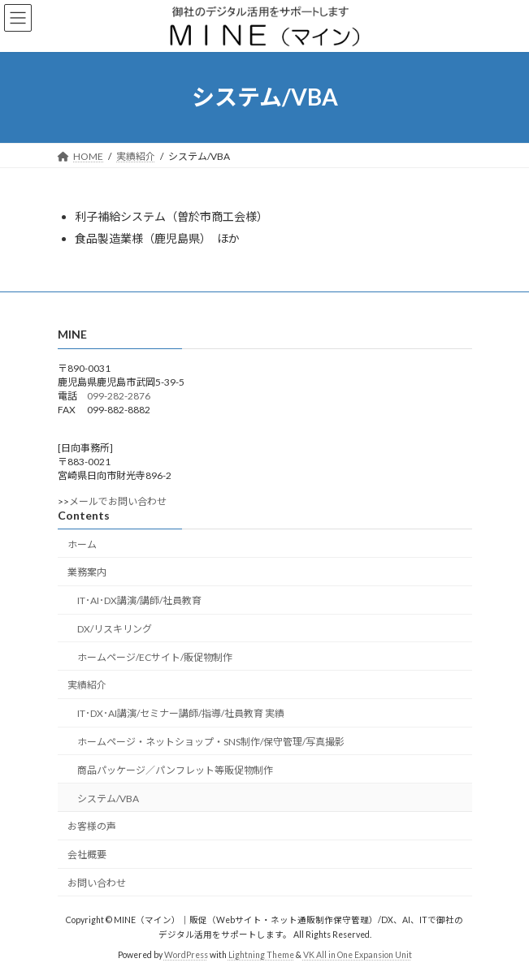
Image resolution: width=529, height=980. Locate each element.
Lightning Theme (261, 955)
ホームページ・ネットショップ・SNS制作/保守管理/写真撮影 (211, 742)
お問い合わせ (97, 883)
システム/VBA (108, 799)
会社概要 (87, 855)
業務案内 (87, 572)
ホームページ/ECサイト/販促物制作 (155, 657)
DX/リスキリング (115, 629)
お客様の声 (92, 826)
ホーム (82, 544)
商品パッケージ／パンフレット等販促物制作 (175, 770)
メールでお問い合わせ (118, 501)
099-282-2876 (119, 396)
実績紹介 (87, 685)
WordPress (186, 955)
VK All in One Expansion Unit (358, 955)
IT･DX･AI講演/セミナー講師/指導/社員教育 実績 (181, 713)
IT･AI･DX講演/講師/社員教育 (139, 600)
